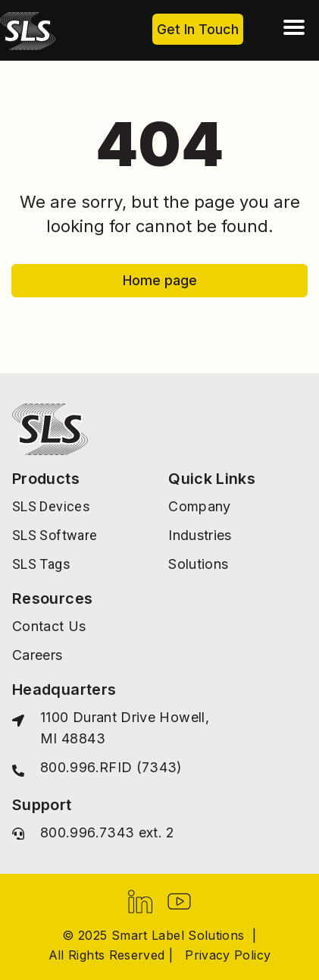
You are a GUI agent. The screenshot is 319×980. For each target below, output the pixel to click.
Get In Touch (198, 29)
